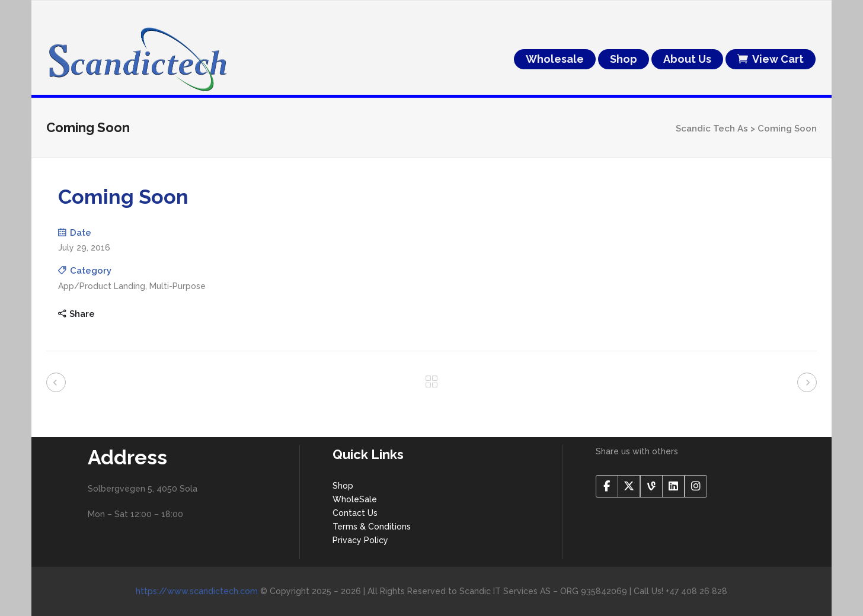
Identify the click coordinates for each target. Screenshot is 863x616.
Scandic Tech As (712, 129)
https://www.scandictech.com (197, 591)
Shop (343, 486)
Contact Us (355, 513)
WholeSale (355, 499)
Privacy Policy (360, 540)
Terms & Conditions (372, 527)
